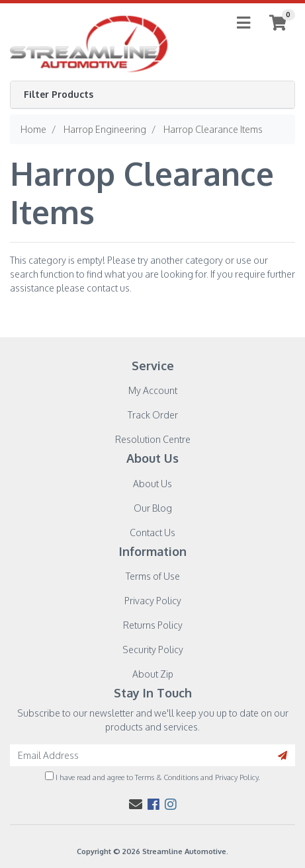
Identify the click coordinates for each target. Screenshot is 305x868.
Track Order (153, 415)
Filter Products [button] (59, 95)
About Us (152, 484)
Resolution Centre (153, 439)
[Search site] (283, 755)
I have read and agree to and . (152, 777)
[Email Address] (140, 755)
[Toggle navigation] (243, 23)
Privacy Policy (153, 601)
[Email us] (136, 804)
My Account (153, 390)
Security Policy (153, 650)
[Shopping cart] (278, 22)
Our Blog (153, 508)
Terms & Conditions (167, 777)
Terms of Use (153, 576)
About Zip (153, 674)
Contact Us (152, 533)
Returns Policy (153, 625)
